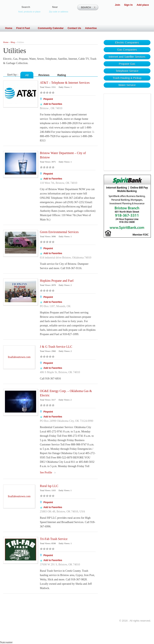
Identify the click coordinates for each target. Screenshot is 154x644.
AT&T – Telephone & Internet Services (65, 83)
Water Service (127, 85)
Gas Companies (127, 50)
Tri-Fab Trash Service (54, 539)
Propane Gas (127, 64)
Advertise (91, 28)
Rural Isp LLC (49, 486)
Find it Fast (25, 28)
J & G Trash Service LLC (56, 347)
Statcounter (6, 642)
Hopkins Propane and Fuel (57, 281)
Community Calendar (51, 28)
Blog (13, 42)
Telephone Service (127, 71)
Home (9, 28)
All (27, 75)
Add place (143, 5)
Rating (62, 75)
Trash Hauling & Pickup (127, 78)
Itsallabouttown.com (19, 357)
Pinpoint (48, 99)
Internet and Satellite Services (127, 57)
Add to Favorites (53, 104)
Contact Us (74, 28)
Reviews (44, 75)
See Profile (46, 473)
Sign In (128, 5)
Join (118, 5)
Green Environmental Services (59, 232)
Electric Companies (127, 43)
